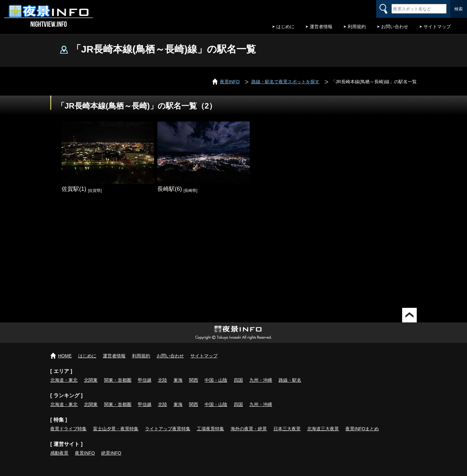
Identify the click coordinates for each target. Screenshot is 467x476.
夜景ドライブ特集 (68, 429)
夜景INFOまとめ (362, 429)
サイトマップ (437, 27)
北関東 (91, 380)
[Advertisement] (233, 253)
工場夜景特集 (210, 429)
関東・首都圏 (118, 380)
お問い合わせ (395, 27)
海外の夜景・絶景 (249, 429)
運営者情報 (321, 27)
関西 (194, 380)
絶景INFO (111, 453)
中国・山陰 (216, 380)
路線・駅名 (290, 380)
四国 (238, 380)
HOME (65, 356)
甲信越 (145, 380)
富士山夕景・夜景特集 (116, 429)
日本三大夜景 (287, 429)
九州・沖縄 (261, 380)
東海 (178, 380)
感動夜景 (59, 453)
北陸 (162, 380)
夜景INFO (85, 453)
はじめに (285, 27)
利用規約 (357, 27)
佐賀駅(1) (74, 189)
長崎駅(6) (170, 189)
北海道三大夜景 (323, 429)
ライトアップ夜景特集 (168, 429)
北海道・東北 (64, 380)
